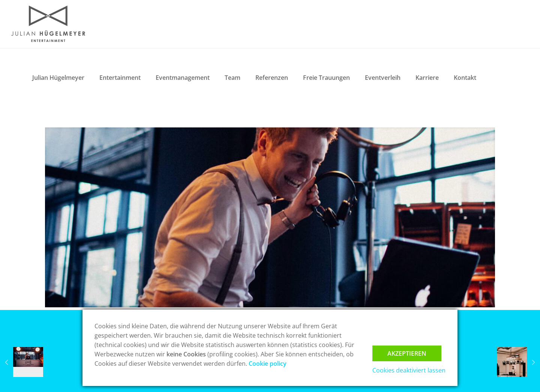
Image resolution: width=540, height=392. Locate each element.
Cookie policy (268, 364)
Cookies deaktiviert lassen (409, 370)
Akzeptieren (407, 353)
